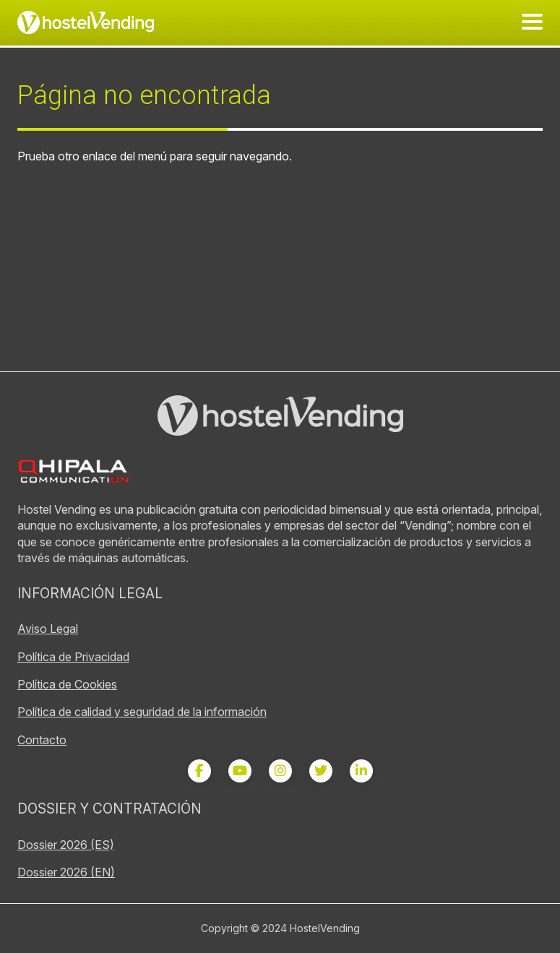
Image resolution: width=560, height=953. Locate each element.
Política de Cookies (67, 684)
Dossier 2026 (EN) (66, 872)
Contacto (42, 740)
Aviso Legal (48, 629)
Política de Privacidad (73, 657)
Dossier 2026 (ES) (66, 845)
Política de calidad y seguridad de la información (142, 712)
